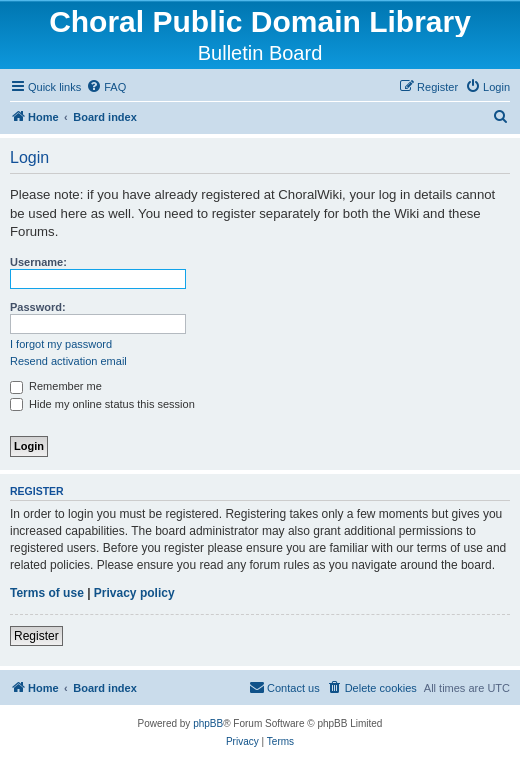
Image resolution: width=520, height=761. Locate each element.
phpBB (208, 723)
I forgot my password (61, 344)
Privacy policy (134, 593)
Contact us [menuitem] (284, 687)
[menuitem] (106, 87)
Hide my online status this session (102, 404)
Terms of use (47, 593)
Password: (38, 307)
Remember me (56, 386)
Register (36, 636)
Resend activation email (68, 361)
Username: (38, 262)
